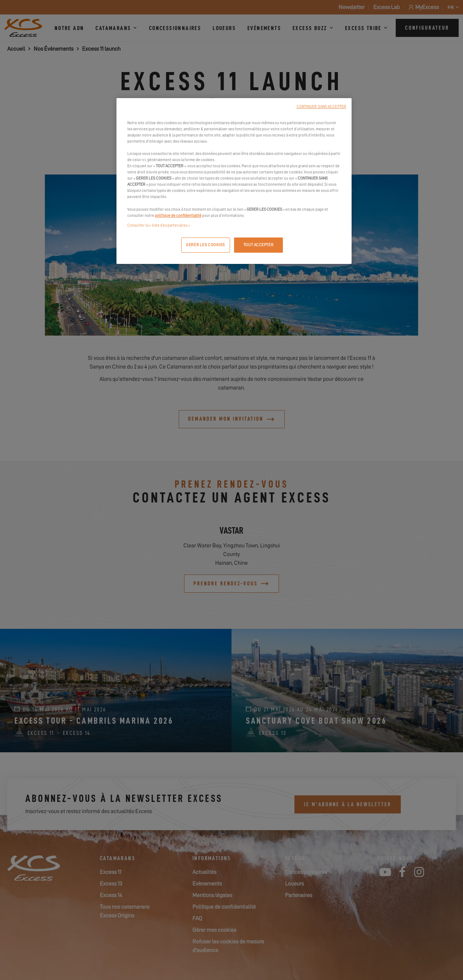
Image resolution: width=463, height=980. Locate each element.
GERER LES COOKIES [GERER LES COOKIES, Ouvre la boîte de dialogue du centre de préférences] (205, 245)
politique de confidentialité (178, 216)
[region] (234, 181)
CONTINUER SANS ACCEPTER (321, 107)
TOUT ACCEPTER (258, 245)
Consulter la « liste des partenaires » (159, 225)
